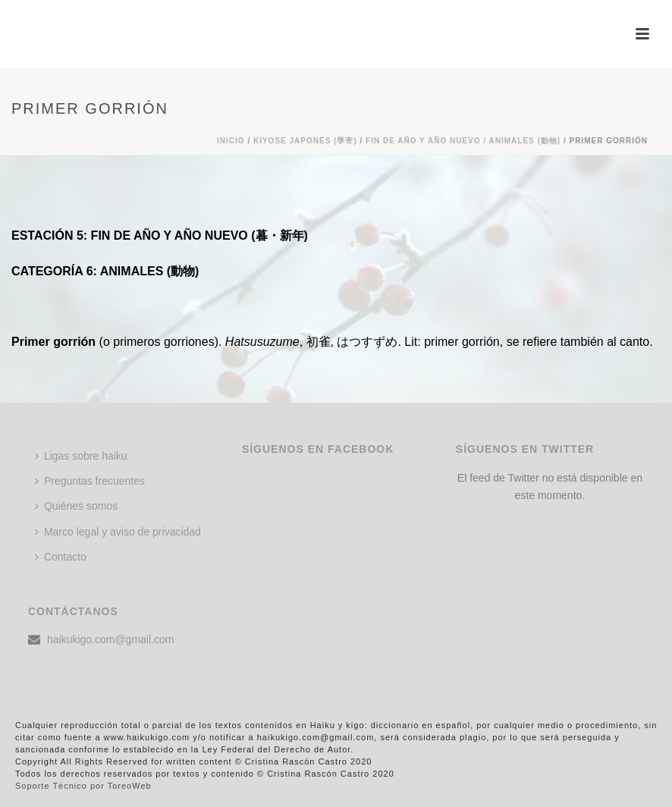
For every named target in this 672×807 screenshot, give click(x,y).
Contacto (61, 557)
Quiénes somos (76, 506)
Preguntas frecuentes (90, 481)
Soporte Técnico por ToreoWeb (83, 786)
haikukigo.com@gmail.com (111, 639)
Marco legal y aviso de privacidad (118, 532)
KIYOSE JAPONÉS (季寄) (305, 141)
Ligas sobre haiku (81, 456)
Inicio (231, 141)
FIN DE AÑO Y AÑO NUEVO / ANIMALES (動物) (463, 141)
